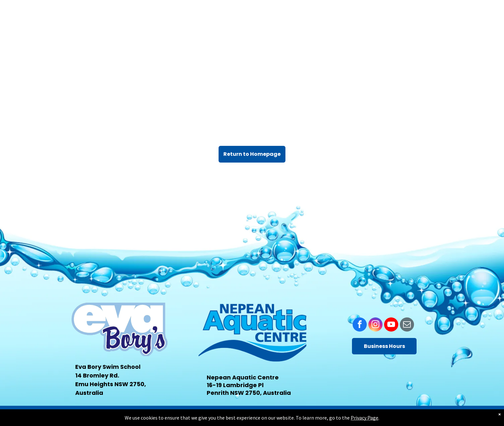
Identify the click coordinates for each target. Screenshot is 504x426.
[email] (407, 325)
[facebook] (360, 325)
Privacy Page (364, 418)
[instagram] (375, 325)
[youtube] (391, 325)
